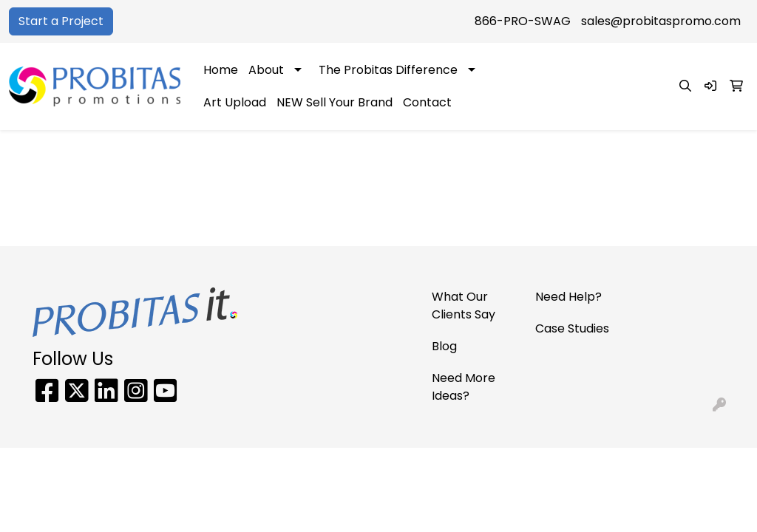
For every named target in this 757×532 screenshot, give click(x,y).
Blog (444, 346)
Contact (427, 102)
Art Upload (235, 102)
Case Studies (572, 328)
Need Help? (568, 297)
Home (221, 70)
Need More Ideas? (464, 387)
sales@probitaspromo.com (661, 21)
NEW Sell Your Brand (335, 102)
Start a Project (61, 21)
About (266, 70)
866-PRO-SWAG (523, 21)
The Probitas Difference (388, 70)
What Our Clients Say (464, 306)
